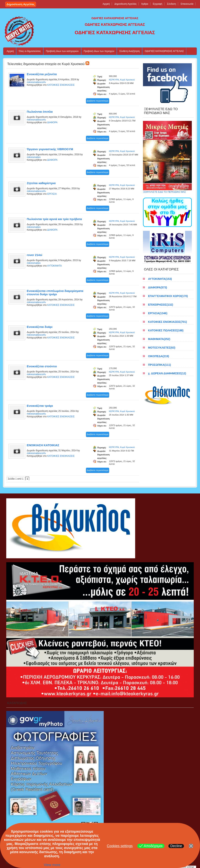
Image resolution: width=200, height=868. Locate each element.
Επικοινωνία (187, 4)
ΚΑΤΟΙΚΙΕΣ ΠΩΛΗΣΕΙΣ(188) (166, 330)
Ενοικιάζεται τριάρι (40, 406)
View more (52, 865)
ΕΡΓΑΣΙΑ (52, 194)
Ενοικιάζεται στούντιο (42, 366)
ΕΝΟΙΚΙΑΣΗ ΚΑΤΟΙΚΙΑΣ (43, 445)
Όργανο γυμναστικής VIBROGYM (50, 149)
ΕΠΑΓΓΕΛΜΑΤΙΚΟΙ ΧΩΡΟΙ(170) (168, 296)
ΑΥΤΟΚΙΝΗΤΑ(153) (160, 279)
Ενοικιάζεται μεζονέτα (42, 74)
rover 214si (34, 255)
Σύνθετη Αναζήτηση (129, 51)
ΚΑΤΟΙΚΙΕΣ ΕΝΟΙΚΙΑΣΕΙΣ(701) (167, 322)
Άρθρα (145, 4)
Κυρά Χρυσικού (127, 80)
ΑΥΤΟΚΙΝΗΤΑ (55, 266)
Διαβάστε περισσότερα (98, 101)
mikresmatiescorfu (36, 82)
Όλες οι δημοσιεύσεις (30, 51)
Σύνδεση (171, 4)
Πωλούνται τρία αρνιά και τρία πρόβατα (54, 219)
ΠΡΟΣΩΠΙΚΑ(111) (159, 365)
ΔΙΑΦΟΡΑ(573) (158, 287)
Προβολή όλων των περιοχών (99, 51)
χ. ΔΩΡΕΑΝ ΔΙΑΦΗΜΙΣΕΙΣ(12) (167, 373)
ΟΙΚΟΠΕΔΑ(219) (158, 356)
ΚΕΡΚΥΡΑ (114, 80)
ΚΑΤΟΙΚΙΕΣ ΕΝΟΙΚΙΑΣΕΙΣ (61, 85)
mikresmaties (34, 157)
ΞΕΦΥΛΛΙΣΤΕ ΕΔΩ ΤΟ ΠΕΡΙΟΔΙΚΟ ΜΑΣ (167, 191)
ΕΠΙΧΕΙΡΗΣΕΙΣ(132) (161, 305)
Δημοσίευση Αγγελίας (21, 4)
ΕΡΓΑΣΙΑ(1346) (158, 313)
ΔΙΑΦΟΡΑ (52, 122)
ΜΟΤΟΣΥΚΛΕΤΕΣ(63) (162, 348)
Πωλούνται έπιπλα (40, 112)
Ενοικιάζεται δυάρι (40, 327)
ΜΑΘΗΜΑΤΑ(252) (159, 339)
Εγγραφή (158, 4)
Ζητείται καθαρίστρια (41, 183)
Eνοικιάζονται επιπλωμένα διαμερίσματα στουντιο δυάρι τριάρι (55, 293)
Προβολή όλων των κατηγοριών (62, 51)
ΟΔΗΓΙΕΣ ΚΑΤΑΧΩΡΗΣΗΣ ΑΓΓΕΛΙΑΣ (164, 51)
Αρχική (106, 4)
